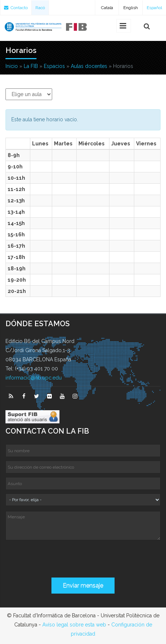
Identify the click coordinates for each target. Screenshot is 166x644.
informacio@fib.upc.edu (34, 378)
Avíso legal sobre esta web (74, 625)
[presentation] (61, 560)
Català (107, 8)
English (131, 8)
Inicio (12, 66)
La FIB (31, 66)
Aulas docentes (89, 66)
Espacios (54, 66)
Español (154, 8)
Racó (40, 8)
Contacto (16, 8)
